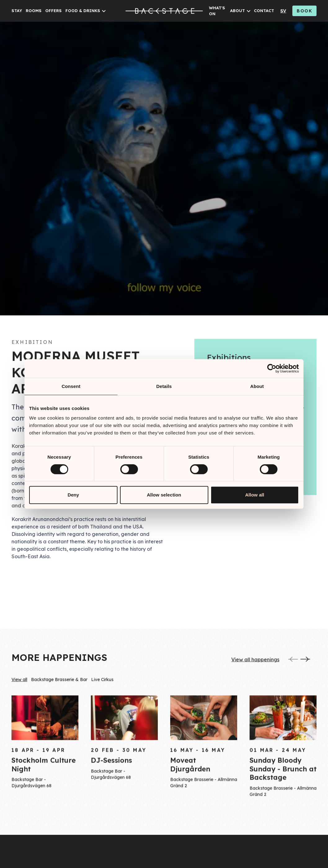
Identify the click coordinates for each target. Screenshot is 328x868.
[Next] (305, 661)
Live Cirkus (102, 681)
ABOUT (237, 11)
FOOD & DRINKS (83, 11)
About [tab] (257, 386)
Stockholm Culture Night (44, 768)
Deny (73, 495)
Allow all (255, 495)
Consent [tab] (71, 386)
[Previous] (293, 661)
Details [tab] (164, 386)
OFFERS (53, 11)
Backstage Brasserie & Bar (59, 681)
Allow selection (164, 495)
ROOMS (34, 11)
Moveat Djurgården (190, 768)
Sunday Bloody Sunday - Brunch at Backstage (283, 772)
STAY (17, 11)
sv (283, 11)
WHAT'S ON (217, 11)
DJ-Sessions (111, 764)
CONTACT (264, 11)
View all (19, 681)
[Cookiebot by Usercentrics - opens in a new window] (272, 368)
